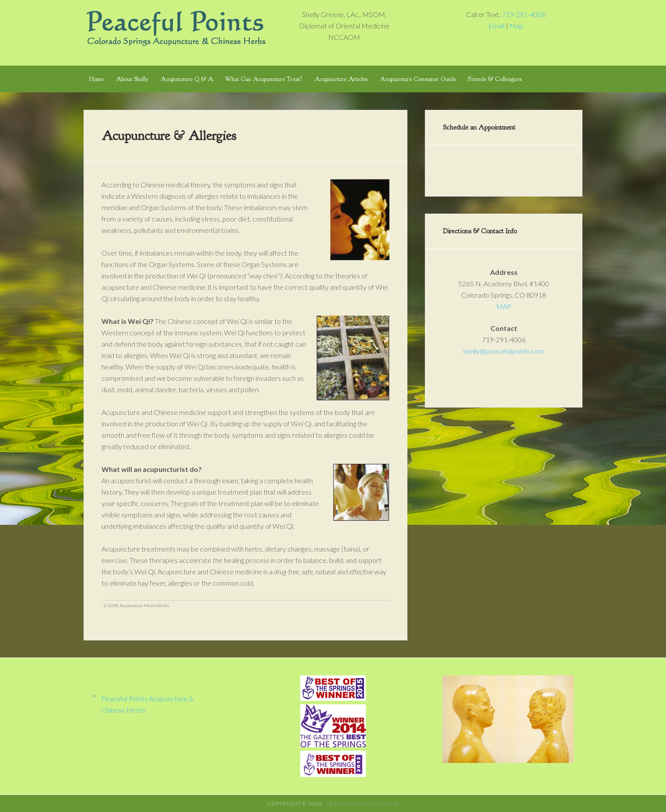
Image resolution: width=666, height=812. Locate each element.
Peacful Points (351, 803)
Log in (389, 803)
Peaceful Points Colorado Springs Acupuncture (175, 26)
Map (516, 26)
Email (496, 26)
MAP (504, 306)
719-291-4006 (524, 14)
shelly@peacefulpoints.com (504, 351)
